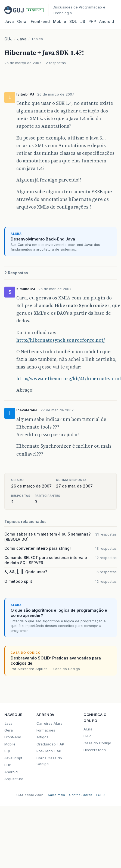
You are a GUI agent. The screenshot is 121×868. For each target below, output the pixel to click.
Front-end (13, 737)
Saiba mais (56, 795)
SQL (73, 21)
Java (9, 21)
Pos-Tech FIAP (49, 751)
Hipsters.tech (95, 750)
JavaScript (13, 758)
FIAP (87, 736)
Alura (88, 729)
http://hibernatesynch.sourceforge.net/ (61, 340)
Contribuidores (81, 795)
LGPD (100, 795)
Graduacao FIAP (50, 744)
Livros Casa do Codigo (49, 761)
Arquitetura (14, 779)
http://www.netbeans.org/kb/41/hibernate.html (69, 379)
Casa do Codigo (97, 743)
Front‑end (40, 21)
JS (83, 21)
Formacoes (46, 730)
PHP (92, 21)
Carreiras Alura (49, 723)
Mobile (60, 21)
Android (107, 21)
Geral (22, 21)
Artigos (42, 737)
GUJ (8, 39)
